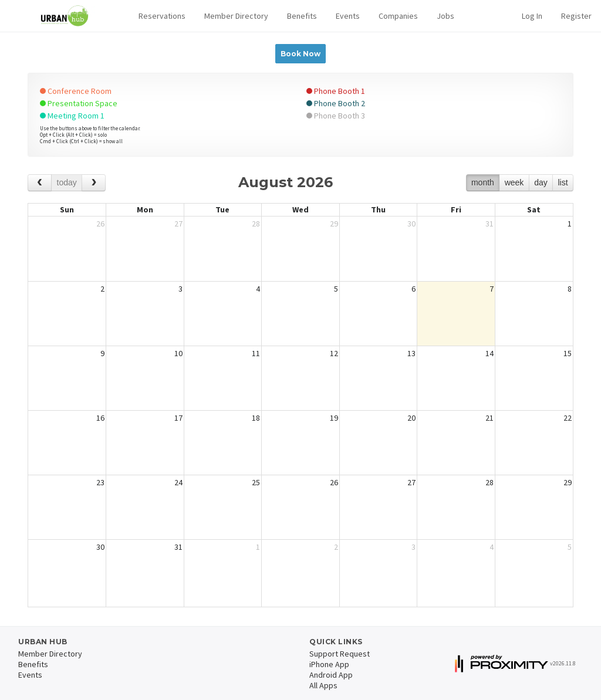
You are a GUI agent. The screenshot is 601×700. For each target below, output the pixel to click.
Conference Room (76, 91)
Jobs (445, 16)
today (67, 182)
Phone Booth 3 (336, 116)
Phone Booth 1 (336, 91)
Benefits (302, 16)
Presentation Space (79, 103)
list (563, 182)
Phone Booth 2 (336, 103)
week (514, 182)
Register (576, 16)
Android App (331, 675)
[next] (94, 183)
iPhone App (329, 664)
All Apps (323, 685)
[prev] (40, 183)
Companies (398, 16)
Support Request (340, 654)
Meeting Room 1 (72, 116)
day (541, 182)
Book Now (300, 54)
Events (348, 16)
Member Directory (236, 16)
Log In (532, 16)
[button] (162, 16)
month (483, 182)
